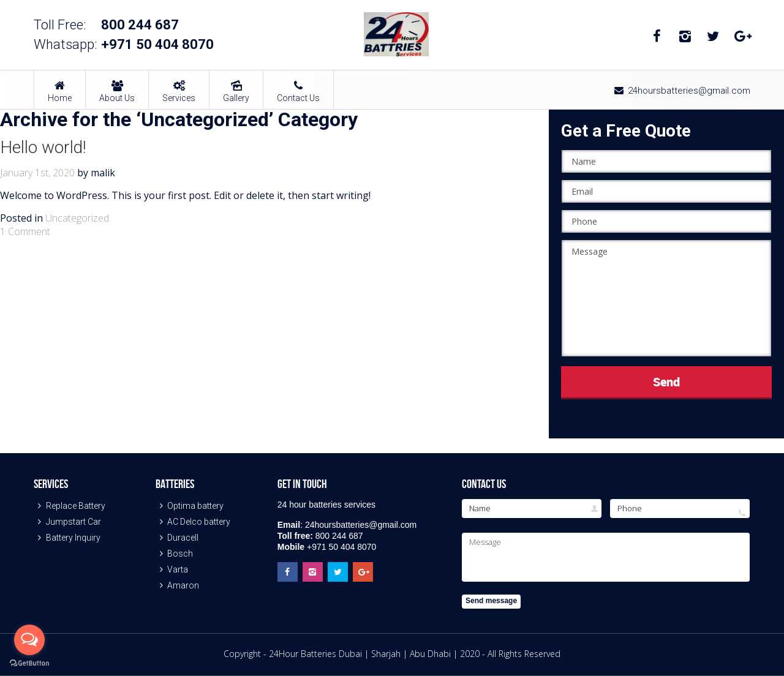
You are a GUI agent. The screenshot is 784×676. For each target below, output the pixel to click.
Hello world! (43, 147)
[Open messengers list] (29, 640)
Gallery (236, 87)
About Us (117, 87)
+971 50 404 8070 (157, 44)
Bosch (175, 554)
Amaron (178, 585)
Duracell (177, 538)
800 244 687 (140, 25)
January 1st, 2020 (37, 173)
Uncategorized (77, 218)
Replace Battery (70, 506)
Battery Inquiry (67, 538)
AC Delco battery (193, 522)
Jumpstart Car (67, 522)
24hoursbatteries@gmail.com (681, 91)
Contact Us (298, 87)
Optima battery (190, 506)
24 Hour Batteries (396, 34)
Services (179, 87)
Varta (172, 569)
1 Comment (25, 231)
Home (60, 87)
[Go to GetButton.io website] (29, 663)
